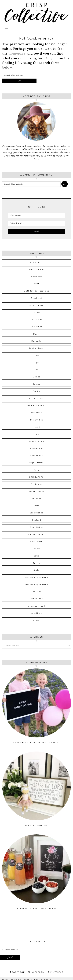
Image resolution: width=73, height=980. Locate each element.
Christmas (37, 320)
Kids (36, 434)
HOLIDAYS (36, 413)
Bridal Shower (37, 305)
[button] (36, 30)
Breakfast (36, 298)
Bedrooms (37, 277)
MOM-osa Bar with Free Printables (36, 908)
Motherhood (37, 448)
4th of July (37, 262)
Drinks (37, 377)
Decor (37, 334)
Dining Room (37, 348)
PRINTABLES (36, 477)
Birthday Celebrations (37, 291)
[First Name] (37, 216)
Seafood (37, 520)
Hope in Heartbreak (36, 825)
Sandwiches (36, 513)
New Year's (37, 456)
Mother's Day (36, 441)
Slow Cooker (37, 541)
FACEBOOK (17, 972)
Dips (36, 355)
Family (36, 391)
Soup (36, 556)
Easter (36, 384)
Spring (37, 563)
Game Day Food (36, 405)
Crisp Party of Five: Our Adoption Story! (37, 742)
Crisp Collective (36, 11)
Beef (36, 284)
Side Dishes (36, 527)
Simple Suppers (37, 534)
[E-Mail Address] (37, 223)
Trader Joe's (37, 599)
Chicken (37, 312)
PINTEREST (55, 972)
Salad (37, 506)
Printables (36, 484)
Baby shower (37, 269)
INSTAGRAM (36, 972)
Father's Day (37, 398)
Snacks (37, 549)
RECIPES (37, 499)
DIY (36, 370)
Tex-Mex (36, 592)
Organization (36, 463)
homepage (17, 54)
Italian (36, 427)
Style (36, 570)
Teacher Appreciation (36, 577)
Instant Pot (37, 420)
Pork (36, 470)
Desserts (36, 341)
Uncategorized (36, 606)
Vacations (37, 613)
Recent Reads (36, 491)
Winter (36, 620)
